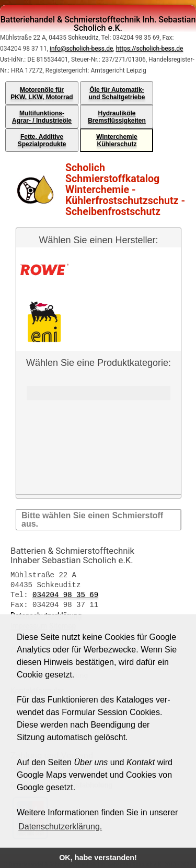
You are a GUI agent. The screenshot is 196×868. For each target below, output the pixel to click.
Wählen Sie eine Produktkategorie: (99, 426)
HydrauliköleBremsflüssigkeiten (117, 117)
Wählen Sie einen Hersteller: (98, 240)
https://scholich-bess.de (150, 49)
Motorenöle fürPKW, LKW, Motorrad (42, 93)
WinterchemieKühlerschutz (117, 140)
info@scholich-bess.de (81, 49)
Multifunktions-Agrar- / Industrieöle (42, 117)
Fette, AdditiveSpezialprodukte (42, 140)
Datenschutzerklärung (46, 613)
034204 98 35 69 (65, 593)
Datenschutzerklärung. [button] (60, 827)
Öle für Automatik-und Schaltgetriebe (117, 93)
